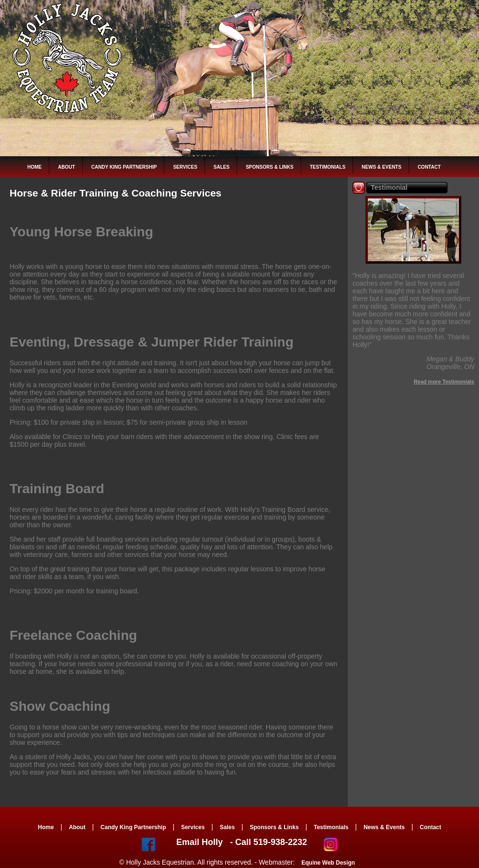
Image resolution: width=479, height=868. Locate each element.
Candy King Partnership (124, 167)
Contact (429, 167)
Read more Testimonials (444, 382)
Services (185, 167)
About (67, 167)
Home (34, 167)
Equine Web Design (328, 863)
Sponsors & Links (269, 167)
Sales (222, 167)
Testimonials (328, 167)
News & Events (382, 167)
